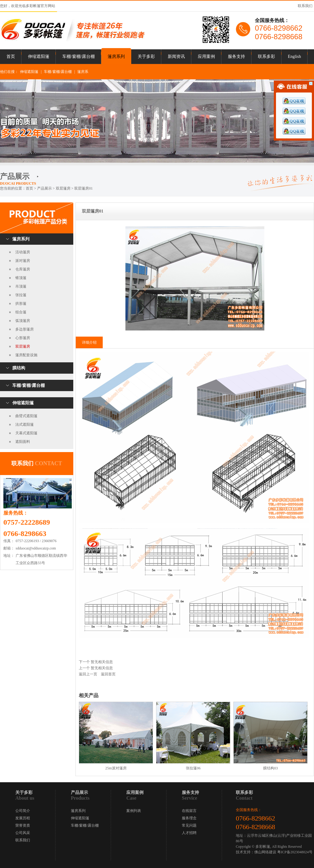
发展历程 (23, 818)
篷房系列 (116, 57)
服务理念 (189, 818)
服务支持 (236, 57)
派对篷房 (23, 261)
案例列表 (134, 811)
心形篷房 (23, 338)
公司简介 (23, 811)
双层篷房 (23, 346)
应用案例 (206, 57)
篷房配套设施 (26, 355)
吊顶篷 (21, 286)
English (295, 57)
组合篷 (21, 312)
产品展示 (44, 188)
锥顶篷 (21, 278)
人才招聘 (189, 833)
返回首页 (108, 674)
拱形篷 (21, 304)
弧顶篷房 (23, 321)
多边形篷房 (25, 329)
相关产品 (89, 695)
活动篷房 (23, 252)
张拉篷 (21, 295)
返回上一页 (88, 674)
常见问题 (189, 825)
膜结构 (19, 368)
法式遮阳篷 (25, 425)
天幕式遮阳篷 (26, 433)
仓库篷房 (23, 269)
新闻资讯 (176, 57)
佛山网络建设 (265, 852)
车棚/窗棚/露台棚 (78, 57)
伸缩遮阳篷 (39, 57)
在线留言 (189, 811)
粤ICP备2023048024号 (295, 852)
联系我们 (305, 6)
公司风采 (23, 833)
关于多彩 (146, 57)
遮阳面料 (23, 442)
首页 (11, 57)
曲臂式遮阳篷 (26, 416)
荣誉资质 (23, 825)
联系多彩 (266, 57)
